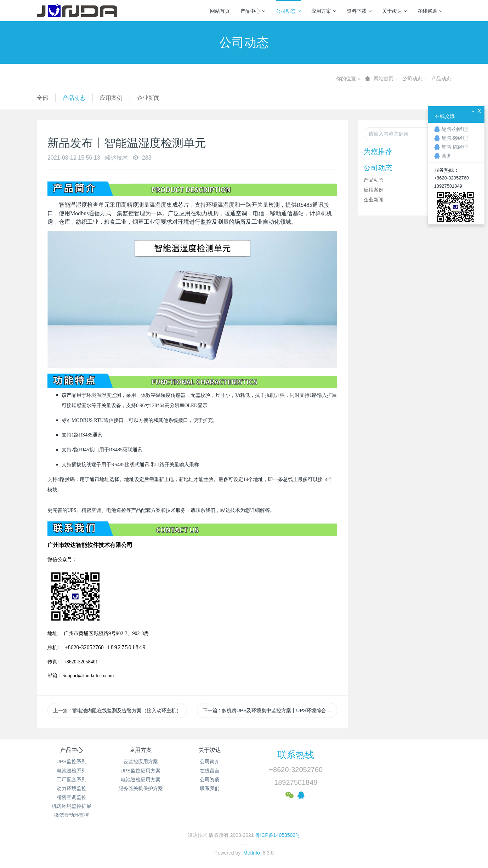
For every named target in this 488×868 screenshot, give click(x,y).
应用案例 (111, 98)
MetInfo (252, 853)
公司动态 (288, 11)
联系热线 (296, 755)
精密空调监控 (72, 797)
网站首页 (220, 11)
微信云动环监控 (72, 815)
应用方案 (324, 11)
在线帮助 (430, 11)
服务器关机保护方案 (141, 788)
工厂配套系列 (72, 780)
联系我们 (210, 788)
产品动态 (441, 79)
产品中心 (253, 11)
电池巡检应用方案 (141, 780)
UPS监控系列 (71, 761)
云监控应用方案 (141, 761)
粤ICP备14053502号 (278, 835)
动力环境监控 (72, 788)
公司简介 (210, 761)
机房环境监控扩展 (72, 806)
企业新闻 (148, 98)
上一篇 (117, 710)
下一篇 (270, 710)
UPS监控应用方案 (140, 771)
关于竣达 (395, 11)
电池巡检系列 (72, 771)
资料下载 (359, 11)
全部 (42, 98)
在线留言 (210, 771)
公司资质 (210, 780)
